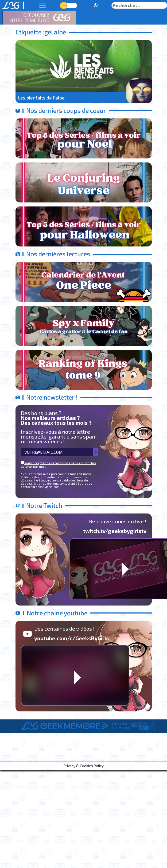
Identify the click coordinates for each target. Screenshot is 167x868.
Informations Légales (107, 753)
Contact (145, 753)
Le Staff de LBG (63, 753)
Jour (64, 5)
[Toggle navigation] (42, 5)
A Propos (30, 753)
